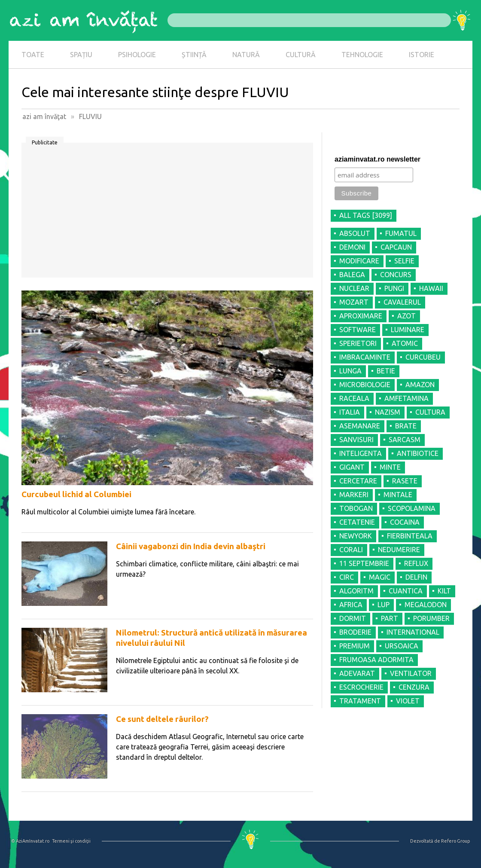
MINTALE (398, 495)
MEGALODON (426, 605)
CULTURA (430, 412)
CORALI (351, 550)
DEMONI (352, 247)
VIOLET (408, 701)
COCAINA (405, 522)
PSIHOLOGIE (137, 55)
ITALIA (350, 412)
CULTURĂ (301, 55)
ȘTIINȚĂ (194, 55)
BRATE (406, 426)
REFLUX (416, 563)
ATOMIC (405, 343)
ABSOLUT (355, 233)
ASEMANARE (360, 426)
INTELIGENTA (361, 453)
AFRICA (351, 605)
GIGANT (352, 467)
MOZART (354, 302)
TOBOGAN (356, 508)
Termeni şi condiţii (71, 841)
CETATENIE (357, 522)
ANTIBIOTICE (418, 453)
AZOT (406, 316)
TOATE (33, 55)
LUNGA (350, 371)
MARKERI (354, 495)
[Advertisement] (167, 213)
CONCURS (396, 275)
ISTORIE (422, 55)
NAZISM (388, 412)
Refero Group (455, 841)
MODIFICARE (359, 261)
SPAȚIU (81, 55)
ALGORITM (356, 591)
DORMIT (353, 618)
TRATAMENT (360, 701)
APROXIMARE (361, 316)
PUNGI (394, 288)
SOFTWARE (358, 330)
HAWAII (431, 288)
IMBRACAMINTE (365, 357)
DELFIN (416, 577)
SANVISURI (356, 440)
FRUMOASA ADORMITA (376, 660)
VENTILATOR (411, 673)
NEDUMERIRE (399, 550)
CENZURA (414, 687)
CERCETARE (358, 481)
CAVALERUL (402, 302)
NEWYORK (356, 536)
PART (390, 618)
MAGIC (380, 577)
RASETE (405, 481)
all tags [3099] (366, 215)
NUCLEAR (354, 288)
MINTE (390, 467)
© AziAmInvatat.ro (30, 841)
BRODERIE (355, 632)
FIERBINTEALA (410, 536)
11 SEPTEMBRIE (364, 563)
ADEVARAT (357, 673)
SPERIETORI (358, 343)
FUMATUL (401, 233)
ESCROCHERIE (361, 687)
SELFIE (404, 261)
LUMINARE (408, 330)
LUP (384, 605)
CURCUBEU (423, 357)
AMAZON (420, 385)
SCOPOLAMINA (412, 508)
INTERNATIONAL (413, 632)
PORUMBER (431, 618)
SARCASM (405, 440)
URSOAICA (402, 646)
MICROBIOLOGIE (365, 385)
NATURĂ (246, 55)
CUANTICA (406, 591)
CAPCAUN (396, 247)
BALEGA (352, 275)
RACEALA (354, 398)
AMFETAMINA (406, 398)
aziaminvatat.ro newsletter (377, 159)
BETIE (386, 371)
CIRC (347, 577)
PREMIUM (355, 646)
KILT (444, 591)
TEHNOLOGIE (362, 55)
